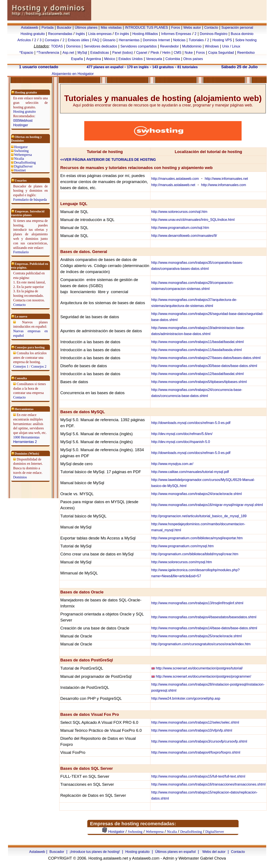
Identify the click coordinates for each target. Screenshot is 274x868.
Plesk (155, 53)
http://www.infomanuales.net (226, 179)
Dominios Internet (156, 40)
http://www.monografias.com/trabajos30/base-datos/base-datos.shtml (204, 366)
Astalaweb (30, 27)
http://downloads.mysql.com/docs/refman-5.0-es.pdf (191, 423)
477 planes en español (105, 67)
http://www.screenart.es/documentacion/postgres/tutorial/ (199, 668)
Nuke (189, 53)
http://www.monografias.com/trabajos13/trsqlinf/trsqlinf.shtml (197, 603)
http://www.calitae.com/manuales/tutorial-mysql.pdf (190, 472)
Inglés (80, 34)
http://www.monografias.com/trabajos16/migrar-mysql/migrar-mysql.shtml (207, 505)
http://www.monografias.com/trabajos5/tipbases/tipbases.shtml (199, 382)
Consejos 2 (39, 366)
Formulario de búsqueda (30, 200)
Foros (176, 28)
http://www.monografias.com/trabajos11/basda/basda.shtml (197, 350)
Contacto (211, 28)
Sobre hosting (246, 40)
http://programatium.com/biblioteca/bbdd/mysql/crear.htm (195, 554)
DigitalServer (23, 166)
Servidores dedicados (100, 46)
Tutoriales (196, 40)
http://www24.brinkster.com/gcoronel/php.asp (186, 698)
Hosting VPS (222, 40)
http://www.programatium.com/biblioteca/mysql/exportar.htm (197, 538)
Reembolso (246, 53)
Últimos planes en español (175, 852)
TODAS (57, 46)
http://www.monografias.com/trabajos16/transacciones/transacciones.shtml (208, 784)
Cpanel (142, 53)
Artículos (24, 40)
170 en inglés (138, 67)
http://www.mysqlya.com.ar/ (172, 464)
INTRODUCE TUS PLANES (146, 28)
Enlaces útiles (78, 40)
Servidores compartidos (139, 46)
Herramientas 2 (25, 442)
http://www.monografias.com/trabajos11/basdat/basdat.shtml (198, 342)
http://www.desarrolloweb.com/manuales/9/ (184, 236)
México (110, 59)
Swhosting (21, 151)
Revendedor (170, 46)
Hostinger (21, 125)
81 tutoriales (188, 67)
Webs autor (192, 28)
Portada (48, 28)
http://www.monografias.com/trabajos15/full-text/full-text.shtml (198, 776)
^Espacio (26, 53)
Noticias (179, 40)
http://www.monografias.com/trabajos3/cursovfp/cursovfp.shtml (199, 741)
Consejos (52, 40)
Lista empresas (100, 34)
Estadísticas (100, 53)
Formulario (21, 252)
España (77, 59)
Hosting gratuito (33, 34)
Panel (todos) (123, 53)
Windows (212, 46)
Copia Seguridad (221, 53)
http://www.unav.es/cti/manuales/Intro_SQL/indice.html (193, 220)
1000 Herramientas (26, 437)
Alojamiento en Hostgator (73, 74)
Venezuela (154, 59)
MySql (82, 53)
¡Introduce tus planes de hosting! (95, 852)
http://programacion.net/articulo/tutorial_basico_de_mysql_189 (199, 516)
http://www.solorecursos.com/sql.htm (179, 212)
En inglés (122, 34)
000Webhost (23, 121)
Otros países (193, 59)
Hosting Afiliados (145, 34)
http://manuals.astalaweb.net (173, 185)
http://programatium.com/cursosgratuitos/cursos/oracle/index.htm (201, 644)
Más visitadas (111, 28)
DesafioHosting (25, 162)
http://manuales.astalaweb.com (175, 179)
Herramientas (129, 40)
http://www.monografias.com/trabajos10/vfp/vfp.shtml (192, 730)
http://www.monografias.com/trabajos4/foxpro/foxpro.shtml (196, 752)
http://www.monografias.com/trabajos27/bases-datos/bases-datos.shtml (206, 358)
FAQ (96, 40)
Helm (166, 53)
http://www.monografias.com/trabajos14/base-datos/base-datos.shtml (204, 628)
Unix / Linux (231, 46)
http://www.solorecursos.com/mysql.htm (182, 562)
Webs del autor (214, 852)
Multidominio (192, 46)
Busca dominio (242, 34)
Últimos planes (86, 28)
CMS (178, 53)
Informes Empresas (176, 34)
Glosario (109, 40)
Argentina (94, 59)
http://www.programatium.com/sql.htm (180, 228)
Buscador (64, 28)
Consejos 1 (21, 366)
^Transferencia (48, 53)
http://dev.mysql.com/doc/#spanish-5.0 (181, 442)
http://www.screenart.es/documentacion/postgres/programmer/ (203, 676)
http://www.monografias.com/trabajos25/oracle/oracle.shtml (197, 636)
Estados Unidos (131, 59)
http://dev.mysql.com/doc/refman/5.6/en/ (182, 434)
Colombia (173, 59)
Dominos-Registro (213, 34)
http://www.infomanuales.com (224, 185)
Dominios (73, 46)
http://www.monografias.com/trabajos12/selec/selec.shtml (195, 722)
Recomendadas (60, 34)
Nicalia (19, 159)
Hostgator (21, 147)
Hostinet (20, 170)
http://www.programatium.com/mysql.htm (182, 546)
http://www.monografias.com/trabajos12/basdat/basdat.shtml (198, 374)
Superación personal (237, 28)
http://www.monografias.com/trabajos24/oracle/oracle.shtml (197, 494)
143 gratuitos (163, 67)
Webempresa (23, 155)
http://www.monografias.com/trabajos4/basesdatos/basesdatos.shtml (204, 617)
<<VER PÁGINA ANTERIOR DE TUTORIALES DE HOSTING (108, 160)
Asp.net (68, 53)
